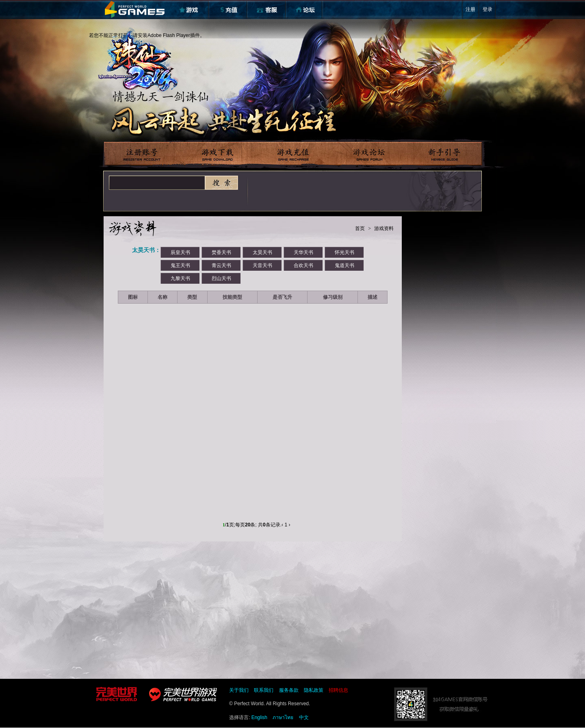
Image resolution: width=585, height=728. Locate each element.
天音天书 (262, 265)
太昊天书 (262, 252)
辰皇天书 (180, 252)
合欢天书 (303, 265)
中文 (304, 717)
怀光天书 (344, 252)
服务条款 (289, 690)
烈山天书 (221, 278)
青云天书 (221, 265)
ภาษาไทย (283, 717)
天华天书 (303, 252)
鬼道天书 (344, 265)
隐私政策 (314, 690)
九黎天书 (180, 278)
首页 (360, 228)
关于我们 (239, 690)
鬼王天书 (180, 265)
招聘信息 (338, 690)
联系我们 (264, 690)
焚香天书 (221, 252)
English (259, 717)
